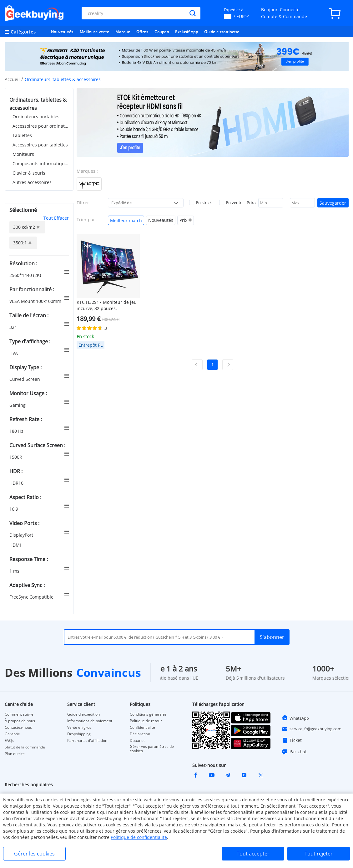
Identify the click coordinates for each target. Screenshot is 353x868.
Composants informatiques (41, 163)
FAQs (9, 741)
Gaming (18, 405)
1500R (16, 457)
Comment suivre (19, 714)
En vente (231, 202)
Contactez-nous (18, 728)
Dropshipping (79, 734)
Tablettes (22, 135)
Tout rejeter (319, 854)
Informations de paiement (90, 721)
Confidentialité (142, 728)
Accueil (12, 79)
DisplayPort (22, 535)
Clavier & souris (29, 173)
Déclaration (140, 734)
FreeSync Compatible (32, 597)
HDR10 (17, 483)
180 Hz (17, 431)
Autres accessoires (32, 182)
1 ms (15, 571)
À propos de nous (20, 721)
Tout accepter (253, 854)
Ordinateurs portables (36, 117)
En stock (200, 202)
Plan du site (15, 754)
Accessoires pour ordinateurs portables (41, 126)
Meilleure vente (95, 32)
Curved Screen (25, 379)
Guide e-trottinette (222, 32)
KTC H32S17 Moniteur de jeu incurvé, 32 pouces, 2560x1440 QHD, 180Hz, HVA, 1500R (107, 305)
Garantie (12, 734)
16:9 (14, 509)
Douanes (138, 741)
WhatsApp (295, 718)
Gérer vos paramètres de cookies (152, 749)
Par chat (294, 752)
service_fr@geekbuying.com (312, 729)
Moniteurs (23, 154)
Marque (123, 32)
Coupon (162, 32)
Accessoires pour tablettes (40, 145)
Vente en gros (79, 728)
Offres (142, 32)
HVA (14, 353)
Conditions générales (148, 714)
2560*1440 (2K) (26, 275)
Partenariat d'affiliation (87, 741)
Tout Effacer (56, 218)
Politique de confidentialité (139, 837)
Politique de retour (146, 721)
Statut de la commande (25, 747)
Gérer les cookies (34, 854)
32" (13, 327)
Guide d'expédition (83, 714)
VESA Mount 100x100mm (36, 301)
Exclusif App (187, 32)
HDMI (16, 545)
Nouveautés (62, 32)
